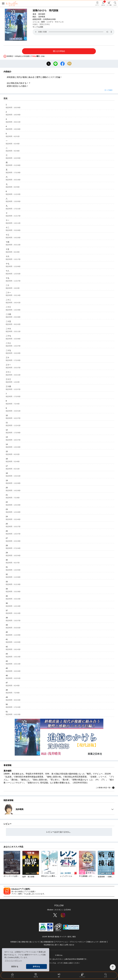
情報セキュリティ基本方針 (97, 942)
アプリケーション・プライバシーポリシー (70, 942)
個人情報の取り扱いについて (29, 942)
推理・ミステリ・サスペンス (52, 22)
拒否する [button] (15, 967)
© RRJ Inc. (59, 955)
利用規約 (14, 942)
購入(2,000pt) (59, 51)
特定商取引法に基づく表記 (53, 945)
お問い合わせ (69, 945)
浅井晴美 (42, 17)
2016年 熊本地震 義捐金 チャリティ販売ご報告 (59, 937)
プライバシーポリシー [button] (13, 961)
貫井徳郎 (42, 14)
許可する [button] (36, 967)
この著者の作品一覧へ (105, 788)
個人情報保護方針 (47, 942)
